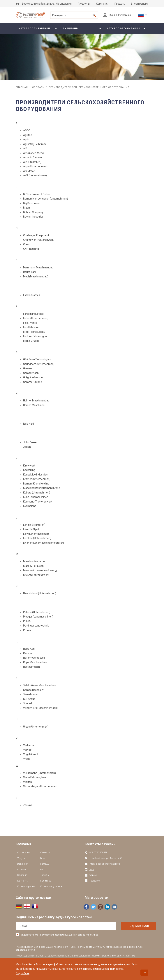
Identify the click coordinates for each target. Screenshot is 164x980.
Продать (120, 4)
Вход (109, 15)
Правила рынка (26, 886)
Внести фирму (140, 4)
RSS (92, 869)
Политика (46, 881)
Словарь (38, 87)
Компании (102, 4)
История (22, 869)
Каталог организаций (124, 28)
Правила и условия (51, 886)
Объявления (64, 4)
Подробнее (23, 973)
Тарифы (45, 875)
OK (144, 973)
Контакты (23, 881)
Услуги (21, 858)
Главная (22, 87)
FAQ (42, 869)
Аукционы (84, 4)
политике (93, 935)
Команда (22, 875)
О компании (24, 852)
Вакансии (23, 864)
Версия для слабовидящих (35, 4)
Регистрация (125, 15)
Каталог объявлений (35, 28)
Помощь (45, 864)
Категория (58, 15)
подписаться (130, 926)
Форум (93, 875)
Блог (43, 858)
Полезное (95, 881)
